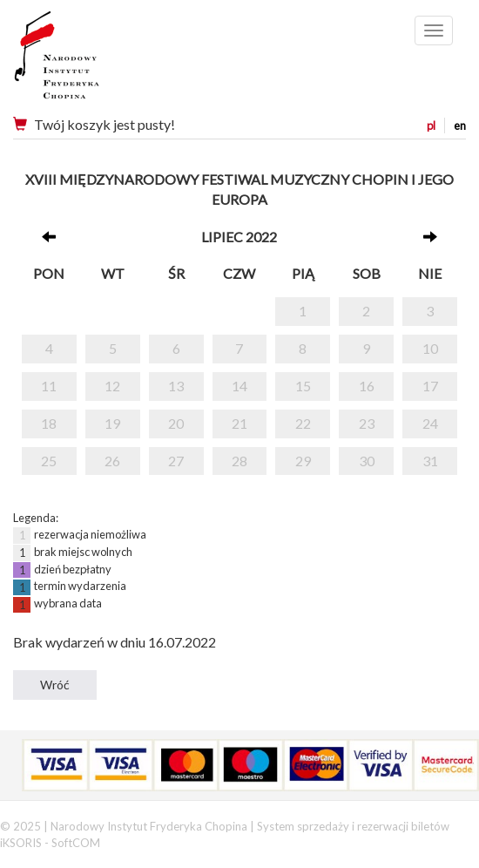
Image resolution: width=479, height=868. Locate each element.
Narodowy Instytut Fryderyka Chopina (89, 61)
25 (49, 461)
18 (49, 423)
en (460, 125)
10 (430, 348)
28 (239, 461)
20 (176, 423)
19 (112, 423)
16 (367, 386)
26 (112, 461)
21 (239, 423)
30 (367, 461)
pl (431, 125)
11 (49, 386)
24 (430, 423)
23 (367, 423)
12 (112, 386)
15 (303, 386)
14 (239, 386)
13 (176, 386)
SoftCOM (76, 843)
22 (303, 423)
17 (430, 386)
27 (176, 461)
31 (430, 461)
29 (303, 461)
